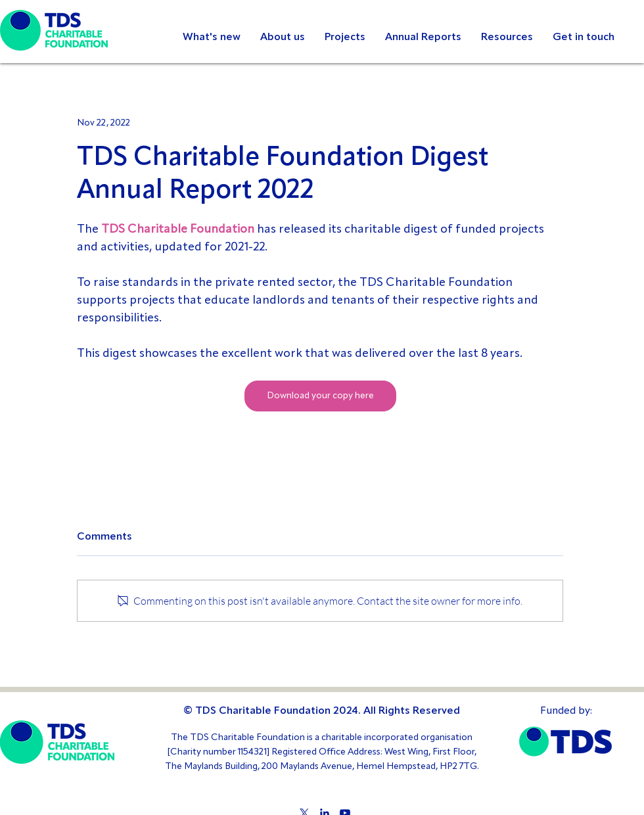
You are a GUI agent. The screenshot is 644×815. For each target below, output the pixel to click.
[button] (423, 37)
